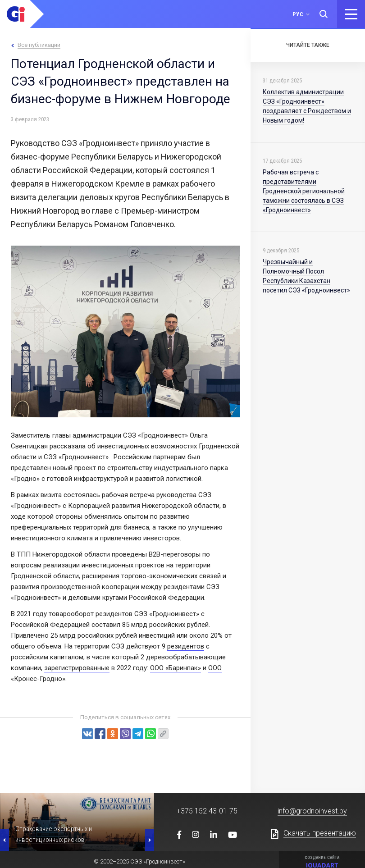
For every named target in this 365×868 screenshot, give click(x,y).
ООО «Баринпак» (176, 668)
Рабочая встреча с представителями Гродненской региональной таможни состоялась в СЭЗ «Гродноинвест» (304, 191)
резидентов (186, 646)
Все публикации (39, 45)
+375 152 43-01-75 (207, 811)
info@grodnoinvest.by (312, 811)
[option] (77, 822)
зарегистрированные (77, 668)
